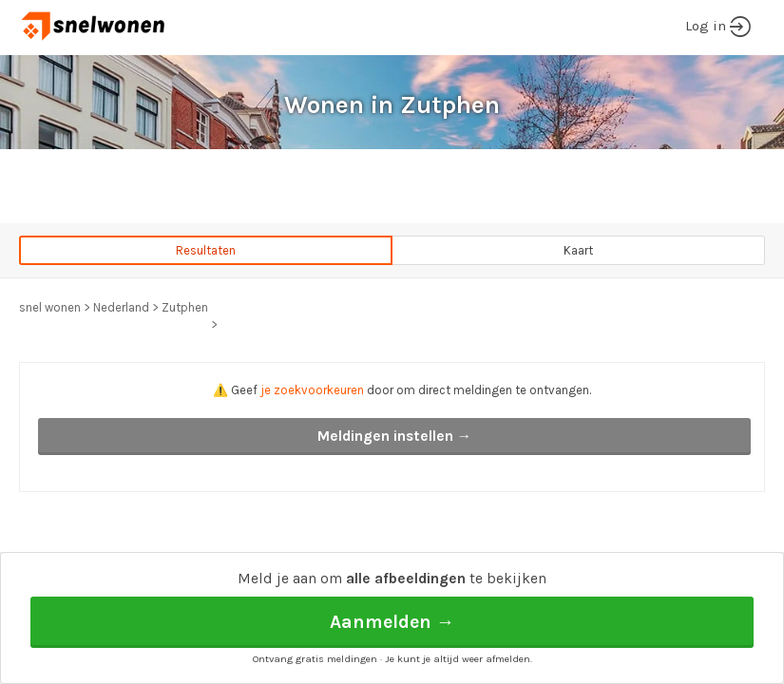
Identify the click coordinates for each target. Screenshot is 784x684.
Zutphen (185, 307)
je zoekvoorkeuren (312, 390)
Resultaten (206, 250)
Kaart (578, 250)
